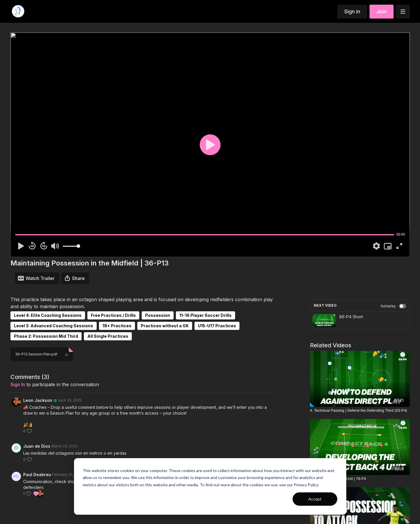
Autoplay (393, 306)
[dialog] (210, 486)
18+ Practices (117, 326)
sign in (18, 384)
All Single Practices (108, 336)
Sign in (352, 11)
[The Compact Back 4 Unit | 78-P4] (360, 479)
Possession (158, 315)
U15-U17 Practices (217, 326)
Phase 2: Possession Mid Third (46, 336)
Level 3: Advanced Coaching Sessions (54, 326)
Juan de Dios (37, 446)
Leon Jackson (38, 400)
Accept (315, 499)
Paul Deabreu (37, 475)
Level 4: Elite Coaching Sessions (48, 315)
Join (382, 11)
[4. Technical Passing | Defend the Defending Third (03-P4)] (360, 411)
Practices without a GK (165, 326)
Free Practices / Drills (113, 315)
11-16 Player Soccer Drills (206, 315)
